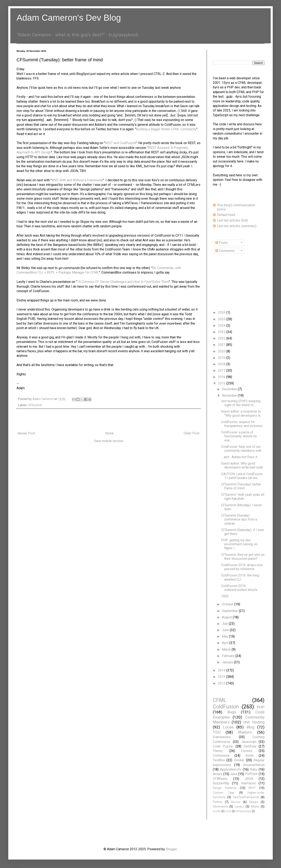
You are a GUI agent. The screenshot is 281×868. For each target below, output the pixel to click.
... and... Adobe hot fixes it (239, 457)
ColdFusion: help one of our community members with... (242, 449)
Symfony (250, 746)
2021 (222, 345)
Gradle (217, 811)
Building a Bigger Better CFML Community (166, 129)
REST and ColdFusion (120, 143)
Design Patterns (225, 788)
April (226, 643)
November (230, 395)
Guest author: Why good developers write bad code (242, 465)
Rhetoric (245, 732)
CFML (220, 700)
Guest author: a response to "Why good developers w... (242, 413)
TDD (217, 732)
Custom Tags (224, 793)
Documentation (254, 765)
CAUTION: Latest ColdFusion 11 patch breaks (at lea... (242, 476)
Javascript (249, 742)
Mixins (255, 807)
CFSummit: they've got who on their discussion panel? (243, 557)
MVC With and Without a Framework (77, 180)
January (228, 662)
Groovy (236, 802)
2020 (222, 351)
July (225, 624)
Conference (221, 756)
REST (252, 788)
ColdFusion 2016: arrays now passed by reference (242, 567)
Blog (250, 727)
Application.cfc (231, 769)
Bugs (232, 712)
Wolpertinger (243, 811)
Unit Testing (254, 722)
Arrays (217, 774)
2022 (222, 338)
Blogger (171, 849)
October (228, 604)
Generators (220, 807)
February (229, 656)
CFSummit (35, 405)
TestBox (219, 760)
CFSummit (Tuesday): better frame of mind (241, 486)
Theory (218, 751)
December (230, 389)
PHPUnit (251, 774)
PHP (261, 707)
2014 (222, 670)
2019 (222, 358)
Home (109, 433)
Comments (225, 251)
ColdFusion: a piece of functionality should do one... (239, 436)
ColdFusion (226, 707)
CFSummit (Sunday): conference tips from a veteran (239, 519)
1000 (225, 596)
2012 (222, 683)
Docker (239, 760)
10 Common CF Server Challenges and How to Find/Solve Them (123, 282)
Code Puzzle (223, 746)
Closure (247, 751)
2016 (222, 377)
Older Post (192, 433)
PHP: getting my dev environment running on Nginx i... (239, 544)
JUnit (228, 811)
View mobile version (109, 441)
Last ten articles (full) (232, 220)
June (226, 630)
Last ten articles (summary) (237, 226)
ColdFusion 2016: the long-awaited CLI (241, 577)
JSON (249, 779)
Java (234, 774)
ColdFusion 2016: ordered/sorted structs (239, 588)
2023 (222, 332)
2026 (222, 312)
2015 (222, 383)
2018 (222, 364)
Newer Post (26, 433)
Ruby (254, 769)
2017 (222, 371)
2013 (222, 677)
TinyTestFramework (246, 797)
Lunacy (239, 807)
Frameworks (222, 737)
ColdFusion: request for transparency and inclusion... (243, 424)
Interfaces (248, 783)
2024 (222, 325)
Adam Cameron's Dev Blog (69, 18)
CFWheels (220, 779)
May (225, 636)
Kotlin (250, 756)
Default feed (226, 215)
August (227, 617)
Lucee (228, 727)
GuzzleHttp (221, 783)
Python (218, 802)
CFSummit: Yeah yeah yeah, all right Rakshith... (243, 497)
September (230, 611)
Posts (222, 243)
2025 (222, 319)
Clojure (254, 802)
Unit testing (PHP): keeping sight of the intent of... (241, 403)
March (227, 649)
